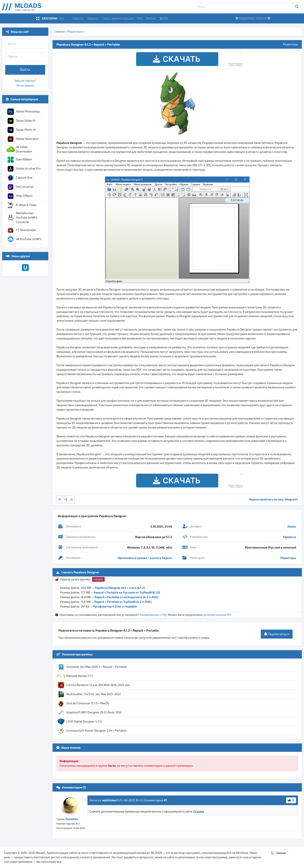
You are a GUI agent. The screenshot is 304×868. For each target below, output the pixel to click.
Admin (292, 526)
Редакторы (75, 32)
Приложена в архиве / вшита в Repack (145, 558)
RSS (164, 18)
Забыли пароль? (25, 81)
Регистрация (25, 86)
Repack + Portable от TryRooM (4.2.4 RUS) (123, 602)
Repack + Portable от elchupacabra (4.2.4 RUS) (126, 597)
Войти (25, 70)
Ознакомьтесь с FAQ (153, 615)
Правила (93, 18)
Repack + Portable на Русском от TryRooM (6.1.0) (127, 592)
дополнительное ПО (217, 615)
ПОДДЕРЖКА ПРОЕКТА (253, 18)
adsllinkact (110, 800)
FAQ (140, 18)
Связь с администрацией (118, 18)
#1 (165, 800)
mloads (98, 579)
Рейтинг (151, 18)
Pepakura (290, 537)
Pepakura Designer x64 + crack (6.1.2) (120, 588)
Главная (60, 32)
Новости (78, 18)
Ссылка (199, 811)
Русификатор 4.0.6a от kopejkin (115, 606)
